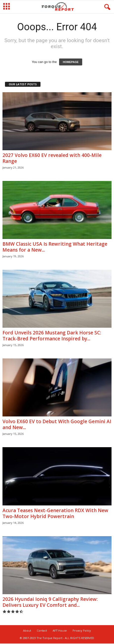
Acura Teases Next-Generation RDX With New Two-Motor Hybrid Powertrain (55, 514)
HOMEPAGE (71, 62)
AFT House (60, 631)
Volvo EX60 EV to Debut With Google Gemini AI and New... (57, 425)
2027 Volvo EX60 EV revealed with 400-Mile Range (52, 159)
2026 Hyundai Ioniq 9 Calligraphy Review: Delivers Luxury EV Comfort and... (50, 603)
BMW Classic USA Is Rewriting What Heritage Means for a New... (55, 247)
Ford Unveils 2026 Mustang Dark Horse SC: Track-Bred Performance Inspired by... (52, 336)
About (27, 631)
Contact (42, 631)
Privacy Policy (82, 631)
